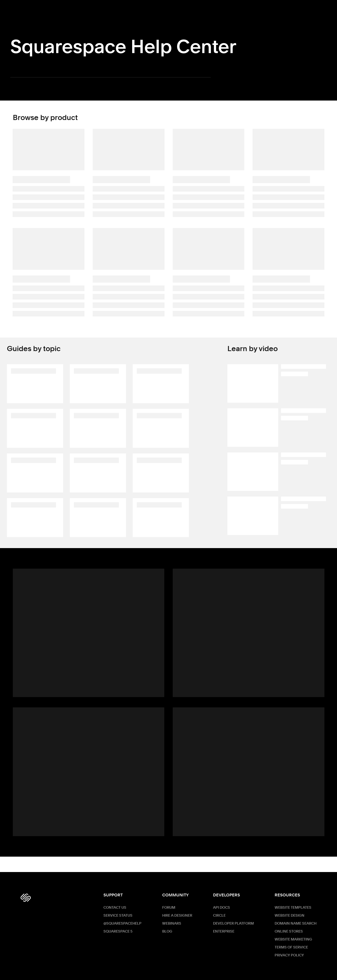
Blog (167, 932)
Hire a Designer (177, 916)
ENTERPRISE (224, 932)
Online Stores (289, 932)
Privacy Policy (289, 955)
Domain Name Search (296, 924)
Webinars (172, 924)
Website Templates (293, 908)
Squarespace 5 (118, 932)
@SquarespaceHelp (122, 924)
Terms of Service (291, 947)
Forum (169, 908)
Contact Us (115, 908)
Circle (219, 916)
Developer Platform (233, 924)
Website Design (290, 916)
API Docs (222, 908)
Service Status (118, 916)
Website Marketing (293, 939)
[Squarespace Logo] (26, 898)
